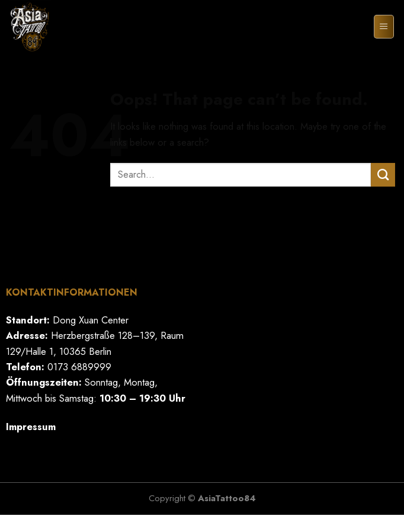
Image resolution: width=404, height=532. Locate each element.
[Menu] (384, 27)
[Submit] (383, 175)
